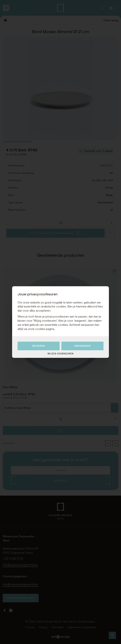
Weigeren (39, 346)
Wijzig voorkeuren (60, 354)
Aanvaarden (82, 346)
